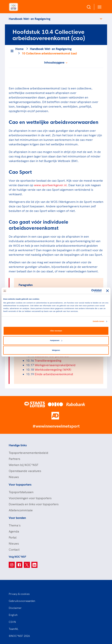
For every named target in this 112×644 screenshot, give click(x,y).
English (13, 615)
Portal (13, 537)
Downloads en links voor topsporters (34, 504)
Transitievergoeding (48, 360)
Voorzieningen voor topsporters (30, 498)
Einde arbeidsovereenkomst (54, 374)
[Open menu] (99, 7)
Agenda (14, 531)
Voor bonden (17, 518)
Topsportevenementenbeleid (28, 453)
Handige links (18, 445)
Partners (14, 459)
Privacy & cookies (19, 594)
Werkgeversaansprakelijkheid (55, 365)
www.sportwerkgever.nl (50, 185)
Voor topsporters (20, 484)
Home (19, 49)
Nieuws (14, 477)
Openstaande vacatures (25, 471)
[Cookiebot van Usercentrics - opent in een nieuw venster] (85, 291)
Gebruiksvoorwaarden (22, 601)
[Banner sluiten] (107, 291)
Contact (14, 549)
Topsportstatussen (21, 492)
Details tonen (99, 321)
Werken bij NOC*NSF (24, 465)
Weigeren (56, 350)
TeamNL (14, 629)
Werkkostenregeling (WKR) (53, 370)
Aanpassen (56, 340)
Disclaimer (15, 608)
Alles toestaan (56, 331)
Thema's (15, 525)
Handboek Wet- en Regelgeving (30, 19)
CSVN (12, 622)
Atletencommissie (21, 510)
